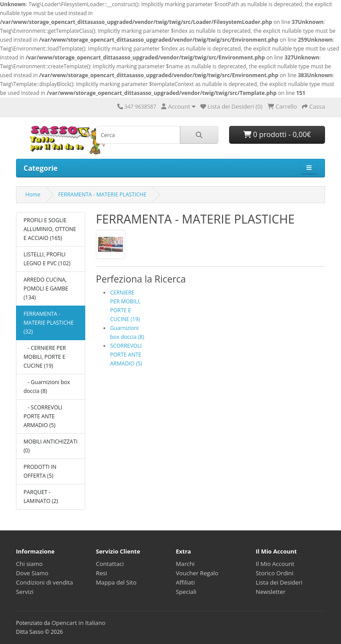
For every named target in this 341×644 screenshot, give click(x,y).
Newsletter (271, 592)
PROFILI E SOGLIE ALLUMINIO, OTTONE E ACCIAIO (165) (50, 229)
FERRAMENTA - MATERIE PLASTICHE (102, 194)
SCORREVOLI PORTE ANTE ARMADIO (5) (126, 355)
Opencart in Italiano (79, 623)
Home (33, 194)
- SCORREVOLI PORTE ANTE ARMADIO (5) (43, 416)
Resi (101, 573)
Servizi (25, 592)
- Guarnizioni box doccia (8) (47, 387)
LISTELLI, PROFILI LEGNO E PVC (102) (47, 259)
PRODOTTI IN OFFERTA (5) (40, 471)
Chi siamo (29, 564)
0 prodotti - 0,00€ (277, 134)
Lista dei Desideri (279, 582)
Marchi (185, 564)
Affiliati (185, 582)
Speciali (186, 592)
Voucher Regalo (197, 573)
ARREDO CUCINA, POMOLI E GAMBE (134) (46, 289)
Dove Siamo (32, 573)
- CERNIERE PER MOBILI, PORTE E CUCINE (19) (45, 357)
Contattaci (110, 564)
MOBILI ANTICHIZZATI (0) (51, 446)
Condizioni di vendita (44, 582)
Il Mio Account (275, 564)
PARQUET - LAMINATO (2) (41, 497)
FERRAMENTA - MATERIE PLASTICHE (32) (49, 323)
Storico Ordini (275, 573)
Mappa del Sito (116, 582)
